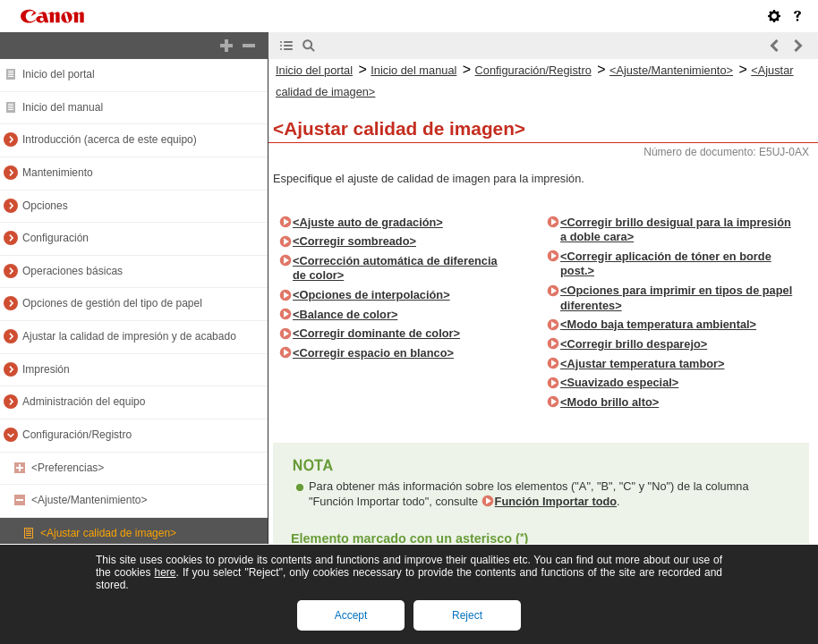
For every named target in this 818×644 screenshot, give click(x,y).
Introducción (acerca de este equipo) (110, 140)
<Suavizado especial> (619, 382)
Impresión (46, 369)
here (165, 572)
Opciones (45, 206)
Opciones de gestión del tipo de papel (112, 303)
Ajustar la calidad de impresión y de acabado (129, 336)
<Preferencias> (68, 468)
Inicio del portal (59, 74)
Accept (351, 615)
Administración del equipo (84, 402)
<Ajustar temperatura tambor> (642, 364)
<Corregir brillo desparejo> (634, 344)
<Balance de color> (345, 314)
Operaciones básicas (72, 271)
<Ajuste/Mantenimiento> (89, 500)
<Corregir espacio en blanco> (373, 353)
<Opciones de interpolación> (371, 295)
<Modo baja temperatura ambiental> (658, 324)
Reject (467, 615)
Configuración (55, 238)
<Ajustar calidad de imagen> (108, 533)
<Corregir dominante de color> (376, 333)
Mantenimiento (58, 173)
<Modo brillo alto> (609, 402)
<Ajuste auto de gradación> (368, 222)
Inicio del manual (63, 107)
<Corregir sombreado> (354, 241)
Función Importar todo (556, 501)
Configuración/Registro (77, 435)
